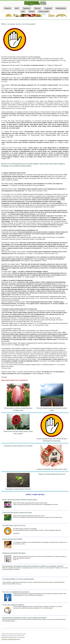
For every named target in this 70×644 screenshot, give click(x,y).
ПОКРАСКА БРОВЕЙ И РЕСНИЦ (14, 553)
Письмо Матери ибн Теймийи (12, 539)
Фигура (32, 11)
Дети (17, 8)
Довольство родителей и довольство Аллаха (17, 512)
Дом (23, 11)
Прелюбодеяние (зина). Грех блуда (14, 525)
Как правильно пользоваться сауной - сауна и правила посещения (24, 618)
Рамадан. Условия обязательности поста (52, 474)
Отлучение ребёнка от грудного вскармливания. (18, 579)
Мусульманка (61, 8)
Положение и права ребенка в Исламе (18, 489)
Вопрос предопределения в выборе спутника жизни (20, 499)
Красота (37, 8)
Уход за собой (44, 11)
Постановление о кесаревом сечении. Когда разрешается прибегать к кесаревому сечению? (33, 566)
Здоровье (27, 8)
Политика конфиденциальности (11, 639)
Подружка (48, 8)
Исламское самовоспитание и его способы (18, 446)
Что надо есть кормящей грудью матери (16, 592)
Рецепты (8, 8)
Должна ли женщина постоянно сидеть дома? (52, 469)
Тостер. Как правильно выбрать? (13, 605)
